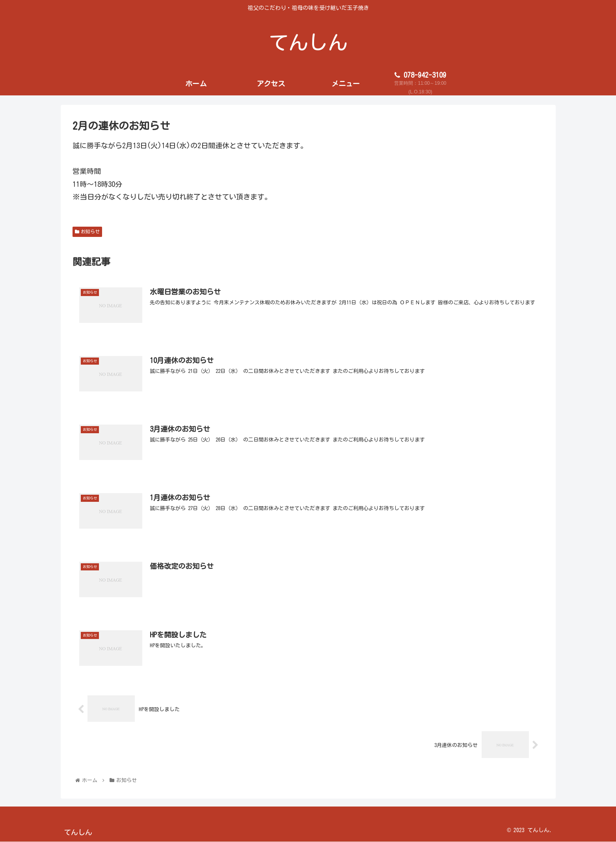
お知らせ (87, 232)
